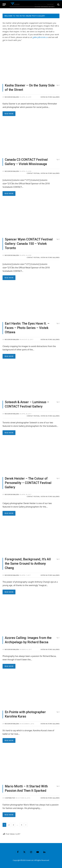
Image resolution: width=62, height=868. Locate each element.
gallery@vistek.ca (40, 37)
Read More (9, 114)
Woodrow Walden (12, 97)
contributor (10, 798)
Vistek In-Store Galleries (50, 97)
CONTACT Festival (33, 173)
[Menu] (4, 5)
